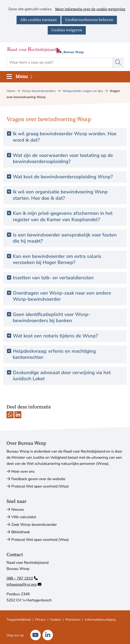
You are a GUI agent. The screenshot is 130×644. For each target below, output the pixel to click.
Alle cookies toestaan (39, 20)
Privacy (41, 620)
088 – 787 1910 (22, 578)
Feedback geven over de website (38, 479)
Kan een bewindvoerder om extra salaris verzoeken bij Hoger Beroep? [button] (57, 260)
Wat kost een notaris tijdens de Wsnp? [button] (55, 336)
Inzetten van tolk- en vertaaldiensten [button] (53, 278)
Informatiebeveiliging (100, 620)
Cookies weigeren (67, 30)
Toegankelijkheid (19, 620)
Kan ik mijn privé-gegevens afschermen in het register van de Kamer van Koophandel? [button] (63, 216)
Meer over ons (23, 471)
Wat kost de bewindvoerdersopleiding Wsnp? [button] (63, 177)
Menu (24, 77)
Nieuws (18, 509)
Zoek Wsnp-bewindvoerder (34, 525)
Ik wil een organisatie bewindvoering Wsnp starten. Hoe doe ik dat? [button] (60, 195)
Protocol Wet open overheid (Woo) (40, 486)
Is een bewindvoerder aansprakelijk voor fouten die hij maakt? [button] (65, 238)
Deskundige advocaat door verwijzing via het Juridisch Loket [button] (62, 376)
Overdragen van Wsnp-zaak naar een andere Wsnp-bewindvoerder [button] (62, 296)
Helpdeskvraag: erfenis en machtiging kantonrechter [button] (54, 354)
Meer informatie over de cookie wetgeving (90, 9)
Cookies (56, 620)
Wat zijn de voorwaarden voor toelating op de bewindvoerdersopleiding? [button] (63, 159)
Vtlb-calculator (24, 517)
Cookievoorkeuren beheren (89, 20)
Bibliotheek (21, 532)
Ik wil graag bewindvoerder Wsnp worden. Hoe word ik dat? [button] (65, 137)
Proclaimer (73, 620)
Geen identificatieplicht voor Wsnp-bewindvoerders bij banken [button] (51, 318)
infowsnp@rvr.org (24, 584)
